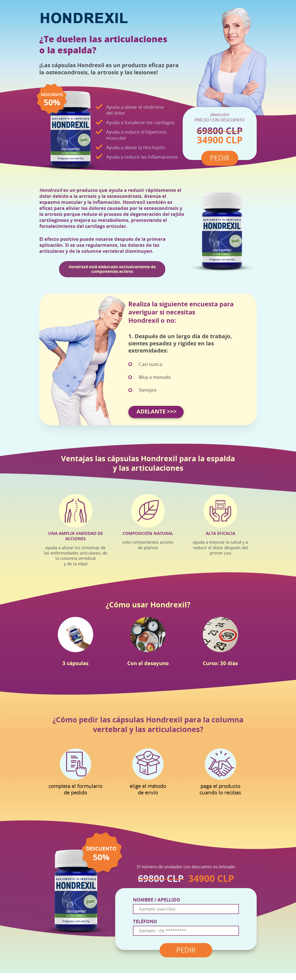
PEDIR (186, 950)
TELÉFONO (145, 922)
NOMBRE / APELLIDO (157, 900)
